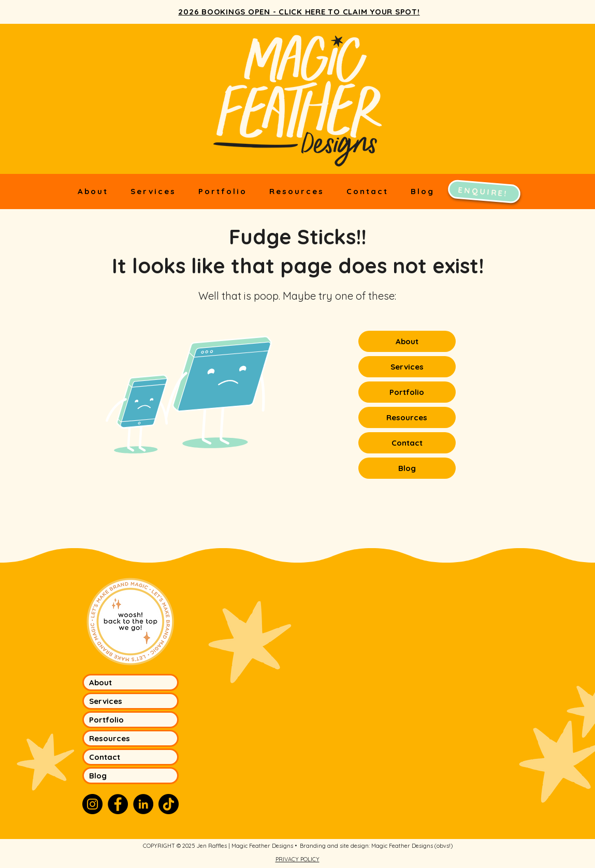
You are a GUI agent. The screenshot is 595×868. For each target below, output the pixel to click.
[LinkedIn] (143, 804)
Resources (407, 417)
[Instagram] (92, 804)
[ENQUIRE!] (484, 191)
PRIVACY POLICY (297, 859)
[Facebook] (118, 804)
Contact (407, 443)
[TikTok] (169, 804)
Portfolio (407, 392)
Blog (407, 468)
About (407, 341)
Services (407, 367)
